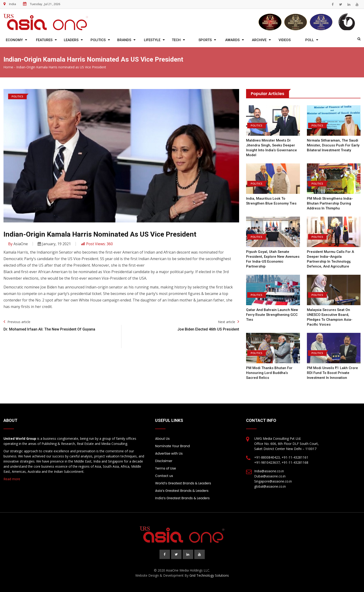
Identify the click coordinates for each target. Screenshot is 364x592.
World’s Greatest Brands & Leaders (183, 483)
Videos (285, 40)
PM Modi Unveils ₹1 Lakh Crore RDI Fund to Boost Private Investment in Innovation (332, 373)
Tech (176, 40)
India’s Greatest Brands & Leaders (182, 498)
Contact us (164, 476)
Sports (205, 40)
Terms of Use (166, 468)
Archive (259, 40)
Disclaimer (164, 461)
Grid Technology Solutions (209, 575)
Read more (12, 479)
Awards (232, 40)
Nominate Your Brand (172, 446)
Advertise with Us (169, 453)
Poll (310, 40)
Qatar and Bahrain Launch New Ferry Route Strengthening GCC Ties (272, 315)
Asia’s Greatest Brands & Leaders (182, 491)
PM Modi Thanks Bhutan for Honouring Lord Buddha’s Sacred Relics (269, 373)
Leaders (71, 40)
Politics (98, 40)
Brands (124, 40)
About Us (162, 439)
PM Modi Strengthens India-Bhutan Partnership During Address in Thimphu (330, 203)
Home (8, 67)
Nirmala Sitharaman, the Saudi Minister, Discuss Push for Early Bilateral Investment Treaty (333, 145)
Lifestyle (152, 40)
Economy (14, 40)
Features (44, 40)
